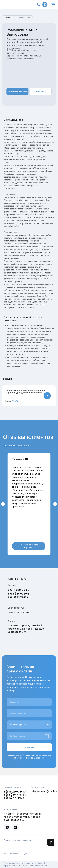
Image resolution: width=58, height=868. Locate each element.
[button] (29, 396)
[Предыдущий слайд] (3, 504)
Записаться (29, 747)
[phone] (29, 713)
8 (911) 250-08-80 (19, 590)
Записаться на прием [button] (17, 91)
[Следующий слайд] (55, 504)
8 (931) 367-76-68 (19, 594)
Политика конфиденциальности (18, 840)
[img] (53, 5)
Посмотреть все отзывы (16, 445)
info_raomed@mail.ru (44, 791)
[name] (29, 702)
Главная (9, 18)
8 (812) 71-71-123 (18, 597)
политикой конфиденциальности (30, 758)
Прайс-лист (41, 91)
